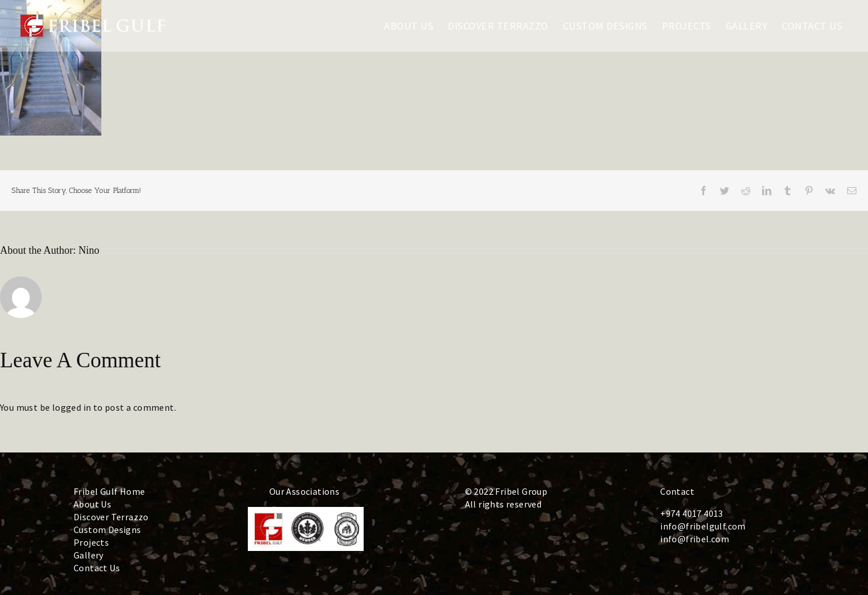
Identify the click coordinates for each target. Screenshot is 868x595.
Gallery (89, 555)
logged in (72, 407)
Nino (89, 250)
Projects (91, 542)
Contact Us (97, 568)
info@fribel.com (695, 539)
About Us (92, 504)
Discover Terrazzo (111, 517)
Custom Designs (107, 530)
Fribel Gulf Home (109, 491)
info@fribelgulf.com (703, 526)
